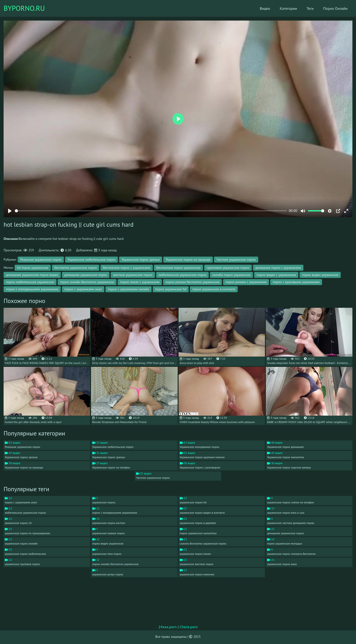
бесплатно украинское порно (76, 268)
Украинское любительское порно (91, 259)
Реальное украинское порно (41, 259)
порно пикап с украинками (140, 282)
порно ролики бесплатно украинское (192, 282)
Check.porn (189, 627)
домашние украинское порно (86, 275)
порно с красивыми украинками (296, 282)
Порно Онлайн (335, 8)
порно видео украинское (320, 275)
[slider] (151, 211)
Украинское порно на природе (188, 259)
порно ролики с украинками (246, 282)
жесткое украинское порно (133, 275)
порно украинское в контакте (214, 289)
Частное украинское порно (236, 259)
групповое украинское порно (228, 268)
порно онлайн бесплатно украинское (87, 282)
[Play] (10, 211)
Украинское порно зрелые (141, 259)
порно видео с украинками (276, 275)
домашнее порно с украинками (278, 268)
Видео (265, 8)
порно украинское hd (171, 289)
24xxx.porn (167, 627)
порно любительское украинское (30, 282)
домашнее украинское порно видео (32, 275)
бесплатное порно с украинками (126, 268)
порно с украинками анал (83, 289)
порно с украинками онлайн (129, 289)
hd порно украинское (33, 268)
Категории (288, 8)
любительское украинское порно (183, 275)
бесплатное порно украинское (179, 268)
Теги (310, 8)
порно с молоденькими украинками (32, 289)
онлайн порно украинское (231, 275)
